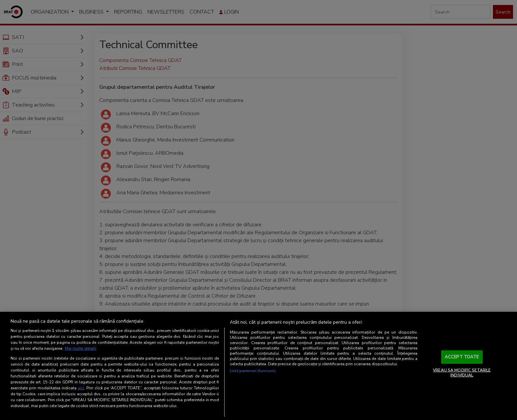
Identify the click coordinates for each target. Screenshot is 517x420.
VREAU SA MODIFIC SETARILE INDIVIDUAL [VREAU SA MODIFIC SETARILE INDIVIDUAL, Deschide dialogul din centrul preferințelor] (462, 372)
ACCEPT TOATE (462, 357)
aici (81, 388)
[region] (258, 366)
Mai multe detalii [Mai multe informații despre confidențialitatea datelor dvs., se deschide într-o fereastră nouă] (81, 348)
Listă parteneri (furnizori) (253, 371)
